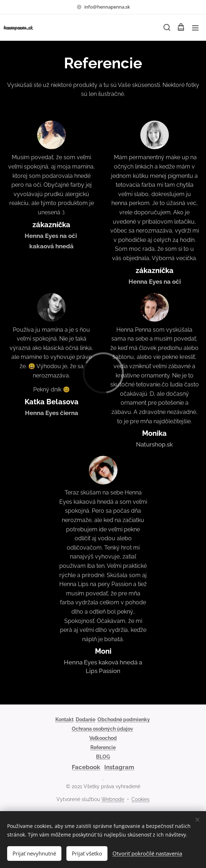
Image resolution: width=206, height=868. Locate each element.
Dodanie (86, 720)
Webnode (113, 799)
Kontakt (64, 720)
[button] (166, 28)
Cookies (140, 799)
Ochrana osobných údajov (102, 729)
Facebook (86, 767)
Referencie (103, 747)
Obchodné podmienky (124, 720)
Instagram (119, 767)
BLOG (103, 757)
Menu (195, 28)
